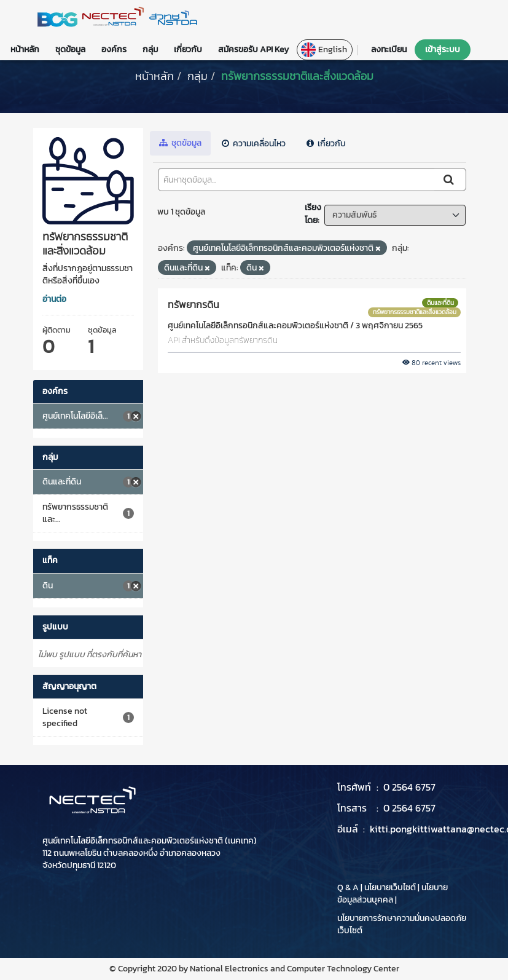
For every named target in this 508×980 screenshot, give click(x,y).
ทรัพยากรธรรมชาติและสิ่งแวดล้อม (297, 76)
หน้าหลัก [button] (25, 49)
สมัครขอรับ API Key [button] (253, 49)
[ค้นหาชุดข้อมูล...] (296, 180)
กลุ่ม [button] (150, 49)
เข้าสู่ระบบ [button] (443, 49)
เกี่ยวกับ (326, 144)
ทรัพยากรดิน (193, 304)
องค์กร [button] (114, 49)
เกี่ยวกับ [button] (188, 49)
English (324, 50)
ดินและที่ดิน (440, 303)
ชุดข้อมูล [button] (70, 49)
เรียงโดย (313, 214)
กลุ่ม (197, 76)
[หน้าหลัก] (154, 76)
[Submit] (450, 180)
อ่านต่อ (54, 299)
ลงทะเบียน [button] (389, 49)
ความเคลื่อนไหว (254, 144)
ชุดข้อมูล (180, 143)
